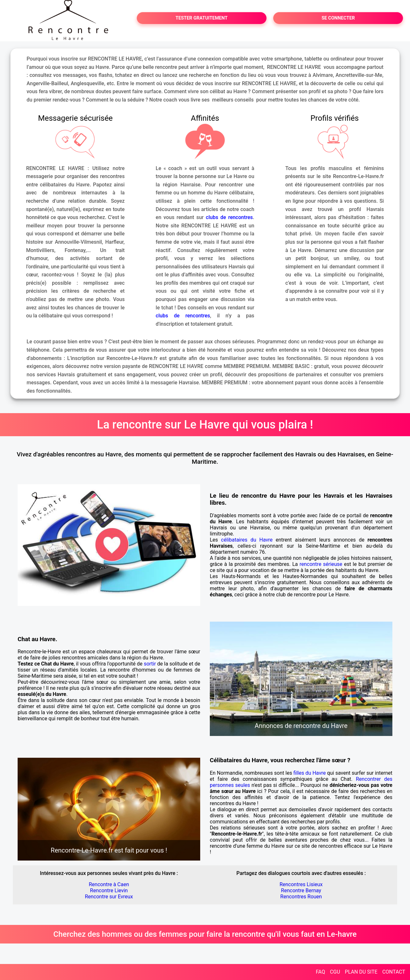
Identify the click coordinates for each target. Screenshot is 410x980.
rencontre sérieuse (321, 564)
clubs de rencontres (230, 217)
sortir (150, 664)
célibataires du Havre (247, 540)
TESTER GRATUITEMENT (202, 18)
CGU (335, 972)
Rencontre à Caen (109, 884)
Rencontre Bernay (301, 890)
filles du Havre (310, 773)
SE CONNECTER (338, 18)
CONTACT (394, 972)
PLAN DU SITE (361, 972)
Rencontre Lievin (109, 890)
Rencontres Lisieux (301, 884)
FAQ (320, 972)
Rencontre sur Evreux (109, 897)
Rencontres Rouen (301, 897)
